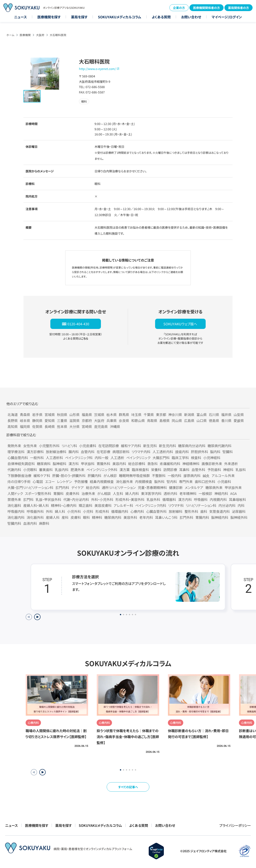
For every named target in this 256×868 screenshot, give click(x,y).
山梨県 (239, 414)
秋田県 (62, 414)
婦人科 (60, 511)
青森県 (25, 414)
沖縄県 (115, 426)
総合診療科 (137, 464)
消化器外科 (35, 517)
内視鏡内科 (218, 499)
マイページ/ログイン (227, 17)
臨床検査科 (140, 470)
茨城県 (99, 414)
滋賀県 (74, 420)
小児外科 (74, 511)
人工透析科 (54, 458)
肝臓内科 (95, 475)
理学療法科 (16, 452)
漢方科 (74, 464)
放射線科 (176, 511)
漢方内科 (185, 499)
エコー (50, 481)
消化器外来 (124, 481)
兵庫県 (112, 420)
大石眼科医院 (58, 35)
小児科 (88, 511)
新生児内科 (167, 446)
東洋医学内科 (151, 493)
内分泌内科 (227, 505)
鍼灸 (206, 475)
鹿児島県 (101, 426)
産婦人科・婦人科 (36, 505)
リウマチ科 (176, 505)
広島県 (189, 420)
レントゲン (64, 481)
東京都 (161, 414)
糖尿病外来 (214, 487)
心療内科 (137, 511)
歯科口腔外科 (205, 481)
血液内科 (30, 523)
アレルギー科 (123, 505)
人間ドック (15, 493)
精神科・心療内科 (64, 505)
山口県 (202, 420)
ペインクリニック (138, 458)
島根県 (164, 420)
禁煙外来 (14, 499)
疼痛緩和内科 (170, 464)
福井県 (226, 414)
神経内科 (221, 493)
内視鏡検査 (144, 481)
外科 (49, 511)
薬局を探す (79, 17)
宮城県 (50, 414)
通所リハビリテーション (119, 487)
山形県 (74, 414)
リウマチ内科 (141, 452)
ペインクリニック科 (79, 458)
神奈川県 (175, 414)
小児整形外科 (49, 446)
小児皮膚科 (88, 446)
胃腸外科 (103, 464)
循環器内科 (120, 511)
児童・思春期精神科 (152, 487)
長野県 (13, 420)
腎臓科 (228, 452)
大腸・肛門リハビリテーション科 (30, 487)
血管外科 (198, 470)
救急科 (153, 464)
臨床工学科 (180, 458)
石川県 (214, 414)
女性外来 (30, 446)
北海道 (13, 414)
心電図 (38, 481)
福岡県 (25, 426)
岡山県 (177, 420)
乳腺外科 (153, 499)
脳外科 (159, 481)
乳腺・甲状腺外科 (48, 499)
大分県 (74, 426)
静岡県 (37, 420)
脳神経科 (60, 464)
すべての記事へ (128, 787)
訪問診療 (170, 470)
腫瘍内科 (182, 452)
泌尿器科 (239, 511)
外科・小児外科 (102, 499)
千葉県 (149, 414)
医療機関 (25, 35)
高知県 (13, 426)
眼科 (86, 517)
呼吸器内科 (16, 511)
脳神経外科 (239, 517)
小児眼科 (30, 470)
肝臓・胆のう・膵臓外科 (69, 475)
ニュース (20, 17)
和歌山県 (138, 420)
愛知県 (50, 420)
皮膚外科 (73, 493)
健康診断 (176, 487)
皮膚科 (76, 517)
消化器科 (14, 505)
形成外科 (102, 511)
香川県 (226, 420)
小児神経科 (212, 458)
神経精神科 (191, 464)
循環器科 (169, 499)
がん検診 (110, 475)
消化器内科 (16, 517)
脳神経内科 (220, 517)
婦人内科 (132, 493)
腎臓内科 (14, 523)
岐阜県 (25, 420)
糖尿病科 (44, 464)
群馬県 (124, 414)
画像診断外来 (212, 464)
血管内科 (88, 452)
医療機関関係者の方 (207, 8)
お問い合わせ (191, 17)
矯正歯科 (86, 505)
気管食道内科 (220, 511)
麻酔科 (44, 523)
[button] (42, 772)
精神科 (97, 517)
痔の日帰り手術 (19, 481)
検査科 (196, 458)
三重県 (62, 420)
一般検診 (205, 493)
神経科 (228, 470)
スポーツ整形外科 (38, 493)
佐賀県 (37, 426)
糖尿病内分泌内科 (192, 446)
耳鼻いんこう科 (166, 517)
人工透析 (117, 458)
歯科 (204, 511)
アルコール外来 (223, 475)
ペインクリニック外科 (102, 470)
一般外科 (37, 458)
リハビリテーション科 (201, 505)
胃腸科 (58, 493)
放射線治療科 (56, 452)
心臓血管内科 (18, 458)
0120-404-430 (78, 324)
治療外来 (88, 493)
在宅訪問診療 (109, 446)
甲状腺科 (88, 464)
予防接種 (81, 481)
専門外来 (186, 481)
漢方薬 (125, 470)
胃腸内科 (202, 517)
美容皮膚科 (103, 505)
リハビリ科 (69, 446)
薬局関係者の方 (239, 8)
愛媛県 (239, 420)
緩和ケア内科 (131, 446)
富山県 (202, 414)
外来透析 (231, 464)
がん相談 (104, 493)
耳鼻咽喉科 (237, 499)
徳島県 (214, 420)
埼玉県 (136, 414)
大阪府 (40, 35)
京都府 (87, 420)
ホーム (10, 35)
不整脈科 (159, 475)
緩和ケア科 (42, 475)
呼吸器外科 (35, 511)
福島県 (87, 414)
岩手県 (37, 414)
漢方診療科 (35, 452)
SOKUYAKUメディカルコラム (120, 17)
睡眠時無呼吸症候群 (134, 475)
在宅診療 (103, 452)
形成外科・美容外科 (130, 499)
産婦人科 (53, 517)
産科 (65, 517)
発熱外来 (14, 446)
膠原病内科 (192, 475)
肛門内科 (62, 487)
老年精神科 (188, 493)
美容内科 (119, 464)
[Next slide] (37, 617)
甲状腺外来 (233, 487)
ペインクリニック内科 (151, 505)
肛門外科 (186, 517)
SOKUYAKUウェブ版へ (180, 324)
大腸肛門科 (161, 458)
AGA (233, 493)
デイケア (78, 487)
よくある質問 (161, 17)
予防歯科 (214, 470)
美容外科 (130, 517)
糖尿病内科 (113, 517)
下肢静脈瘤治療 (19, 475)
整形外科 (191, 511)
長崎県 (50, 426)
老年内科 (146, 517)
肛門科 (28, 499)
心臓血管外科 (156, 511)
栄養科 (156, 470)
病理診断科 (121, 452)
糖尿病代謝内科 (220, 446)
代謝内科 (14, 470)
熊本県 (62, 426)
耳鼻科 (184, 470)
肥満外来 (77, 470)
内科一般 (102, 458)
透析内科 (170, 493)
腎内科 (172, 481)
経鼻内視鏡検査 (102, 481)
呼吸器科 (201, 499)
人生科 (118, 493)
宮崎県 (87, 426)
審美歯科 (46, 470)
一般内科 (175, 475)
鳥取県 (152, 420)
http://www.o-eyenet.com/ (97, 69)
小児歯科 (224, 481)
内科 (241, 505)
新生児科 (150, 446)
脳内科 (215, 452)
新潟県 (189, 414)
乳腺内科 (62, 470)
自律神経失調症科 (21, 464)
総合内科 (93, 487)
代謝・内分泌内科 (76, 499)
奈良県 (124, 420)
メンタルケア (194, 487)
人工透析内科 (163, 452)
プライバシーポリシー (235, 825)
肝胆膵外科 (199, 452)
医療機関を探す (49, 17)
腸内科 (74, 452)
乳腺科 (241, 470)
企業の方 (179, 8)
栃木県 (112, 414)
